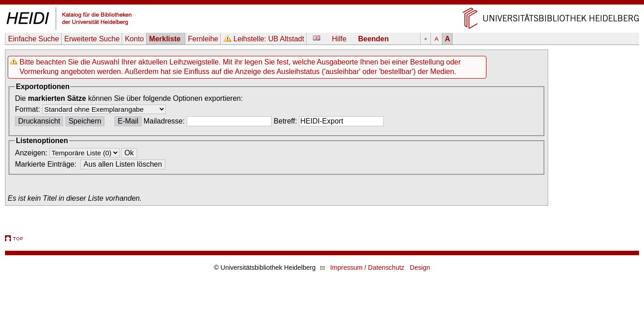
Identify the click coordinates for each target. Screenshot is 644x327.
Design (420, 268)
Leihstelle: (269, 39)
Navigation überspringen (322, 4)
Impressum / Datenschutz (367, 268)
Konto (134, 39)
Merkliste (166, 39)
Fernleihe (203, 39)
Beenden (373, 39)
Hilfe (339, 39)
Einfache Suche (34, 39)
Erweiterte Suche (92, 39)
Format (27, 109)
